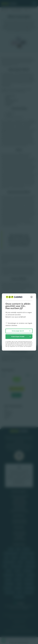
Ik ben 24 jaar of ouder (18, 337)
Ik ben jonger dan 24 (18, 331)
